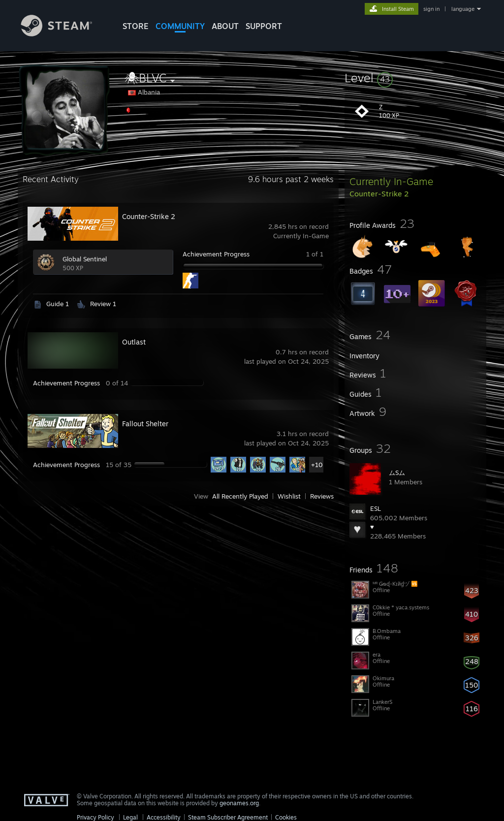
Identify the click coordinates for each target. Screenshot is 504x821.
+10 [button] (317, 465)
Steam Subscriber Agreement (228, 817)
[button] (415, 78)
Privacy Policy (95, 817)
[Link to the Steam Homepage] (64, 34)
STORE (136, 26)
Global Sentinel (85, 259)
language (463, 9)
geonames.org (239, 803)
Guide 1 (58, 304)
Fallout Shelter (145, 424)
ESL (376, 508)
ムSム (397, 473)
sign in (431, 9)
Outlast (134, 342)
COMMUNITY (180, 26)
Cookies (286, 817)
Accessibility (164, 817)
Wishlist (289, 496)
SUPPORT (264, 26)
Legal (130, 817)
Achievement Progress (216, 254)
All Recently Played (240, 496)
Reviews (322, 496)
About (225, 26)
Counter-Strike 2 (149, 216)
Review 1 (103, 304)
